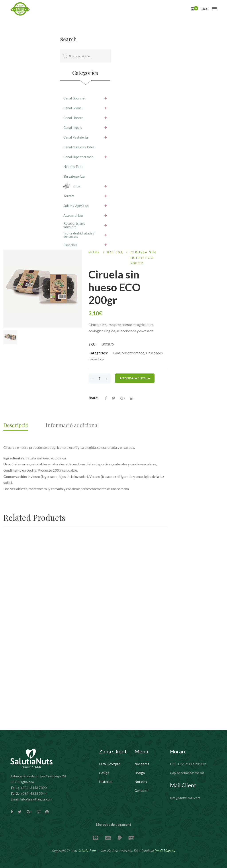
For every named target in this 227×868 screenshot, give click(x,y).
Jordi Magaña (165, 850)
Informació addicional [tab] (72, 427)
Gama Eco (96, 361)
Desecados (154, 355)
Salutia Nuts (87, 850)
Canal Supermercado (129, 355)
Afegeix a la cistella (135, 380)
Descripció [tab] (16, 427)
